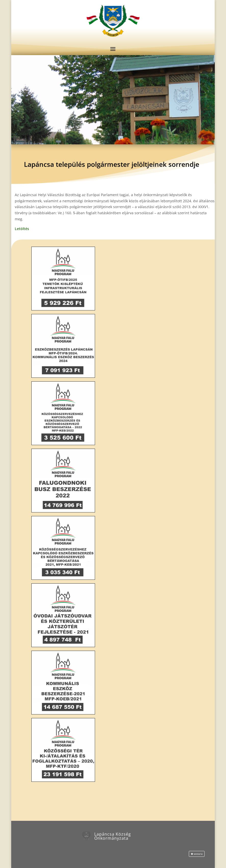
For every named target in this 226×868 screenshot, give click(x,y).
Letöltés (22, 229)
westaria (198, 854)
